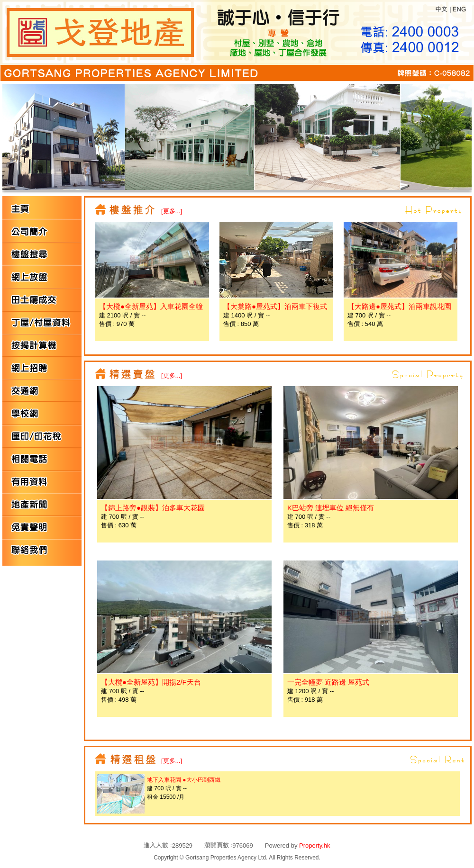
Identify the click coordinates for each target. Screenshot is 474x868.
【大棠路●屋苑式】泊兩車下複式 (275, 306)
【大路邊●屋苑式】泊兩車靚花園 (399, 306)
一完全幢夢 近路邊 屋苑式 (328, 682)
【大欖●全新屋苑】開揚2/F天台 (151, 682)
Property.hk (315, 845)
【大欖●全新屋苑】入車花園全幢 (151, 306)
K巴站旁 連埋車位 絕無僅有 (331, 508)
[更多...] (172, 211)
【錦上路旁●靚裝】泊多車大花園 (153, 508)
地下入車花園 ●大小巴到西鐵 (184, 780)
